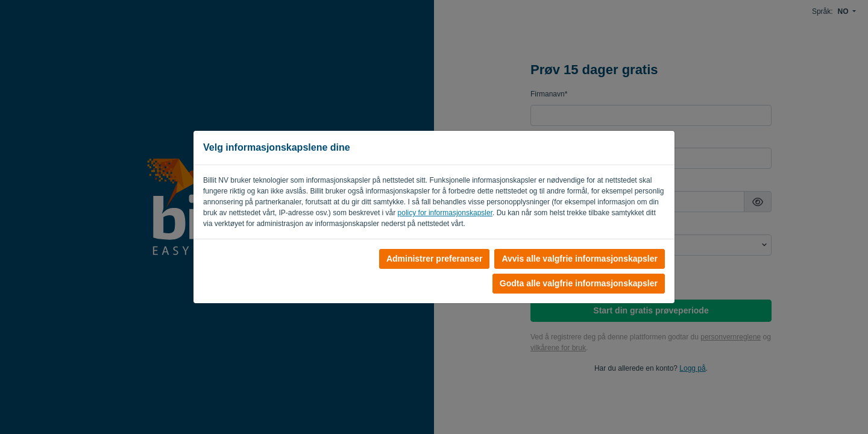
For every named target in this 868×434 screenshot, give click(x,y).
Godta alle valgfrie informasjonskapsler (579, 283)
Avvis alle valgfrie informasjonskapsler (580, 259)
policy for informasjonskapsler (445, 213)
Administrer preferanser (435, 259)
